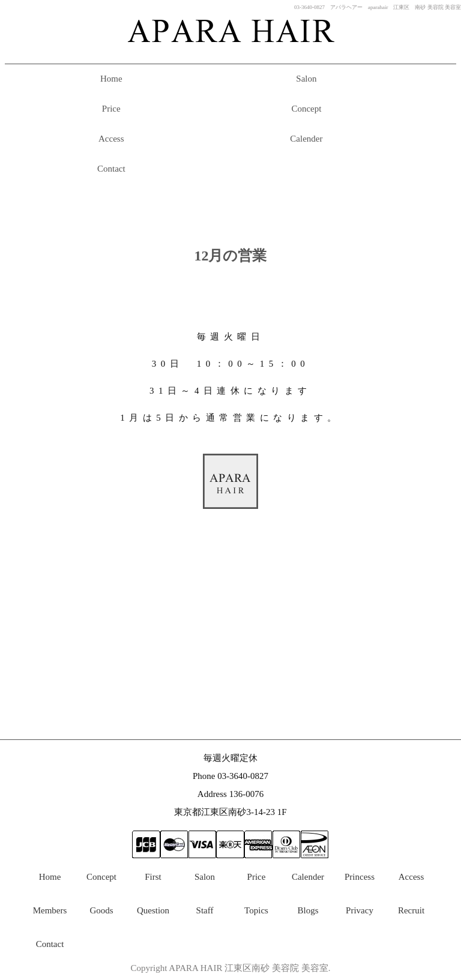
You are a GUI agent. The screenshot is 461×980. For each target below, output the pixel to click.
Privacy (360, 910)
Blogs (308, 910)
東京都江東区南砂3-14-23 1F (230, 812)
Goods (101, 910)
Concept (306, 109)
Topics (256, 910)
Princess (360, 877)
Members (50, 910)
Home (111, 79)
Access (111, 139)
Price (111, 109)
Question (153, 910)
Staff (205, 910)
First (153, 877)
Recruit (411, 910)
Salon (306, 79)
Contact (111, 169)
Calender (306, 139)
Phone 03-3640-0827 (230, 776)
